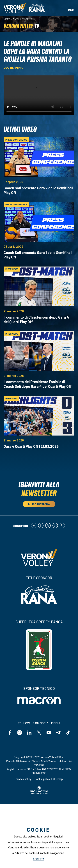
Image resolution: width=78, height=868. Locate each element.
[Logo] (15, 8)
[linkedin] (34, 526)
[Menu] (71, 8)
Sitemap (58, 779)
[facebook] (41, 526)
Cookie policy (42, 779)
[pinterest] (55, 526)
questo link (63, 842)
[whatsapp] (62, 526)
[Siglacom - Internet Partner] (39, 794)
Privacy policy (23, 779)
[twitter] (48, 526)
